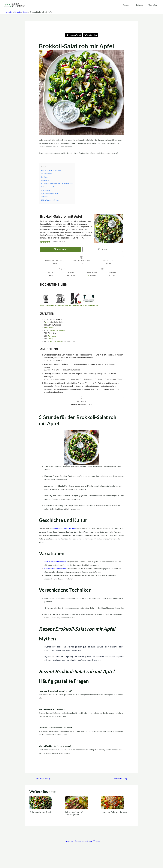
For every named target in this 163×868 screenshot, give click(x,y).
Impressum (67, 841)
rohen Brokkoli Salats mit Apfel (64, 528)
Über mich (153, 5)
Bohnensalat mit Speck (41, 812)
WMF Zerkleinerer (47, 305)
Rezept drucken (91, 35)
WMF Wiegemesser (93, 305)
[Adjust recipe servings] (89, 275)
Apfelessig (52, 335)
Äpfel (47, 322)
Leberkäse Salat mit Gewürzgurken (75, 813)
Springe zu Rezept (73, 35)
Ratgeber (141, 5)
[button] (41, 242)
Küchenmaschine (63, 305)
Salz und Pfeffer (56, 341)
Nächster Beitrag (121, 778)
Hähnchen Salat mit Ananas (115, 812)
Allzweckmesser (77, 305)
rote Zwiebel (50, 327)
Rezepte (129, 5)
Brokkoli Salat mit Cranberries (56, 561)
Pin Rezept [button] (103, 250)
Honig (50, 338)
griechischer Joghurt (57, 330)
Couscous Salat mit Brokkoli (56, 568)
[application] (133, 5)
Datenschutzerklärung (82, 841)
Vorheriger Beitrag (42, 778)
